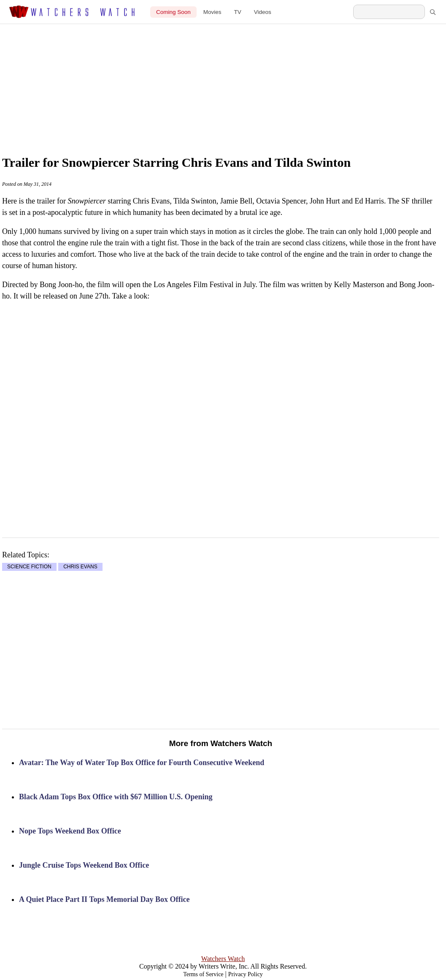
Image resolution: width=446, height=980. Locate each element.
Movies (212, 12)
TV (238, 12)
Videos (263, 12)
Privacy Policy (246, 974)
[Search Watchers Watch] (389, 12)
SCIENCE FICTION (29, 567)
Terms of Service (203, 974)
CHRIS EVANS (80, 567)
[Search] (432, 12)
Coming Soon (173, 12)
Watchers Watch (223, 959)
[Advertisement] (238, 81)
